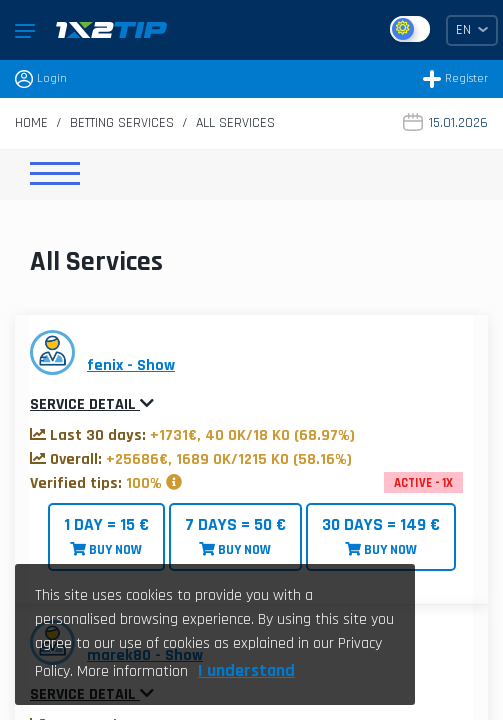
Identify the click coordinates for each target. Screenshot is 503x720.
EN (472, 30)
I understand (246, 670)
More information (132, 671)
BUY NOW (106, 536)
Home (31, 123)
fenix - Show (131, 365)
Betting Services (122, 123)
